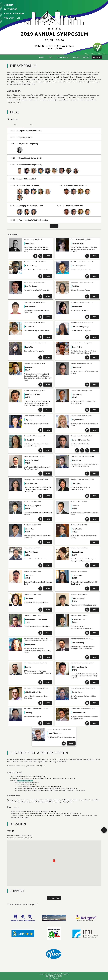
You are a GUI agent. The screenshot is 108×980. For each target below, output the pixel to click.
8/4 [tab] (31, 125)
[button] (54, 861)
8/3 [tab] (15, 125)
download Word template (25, 781)
